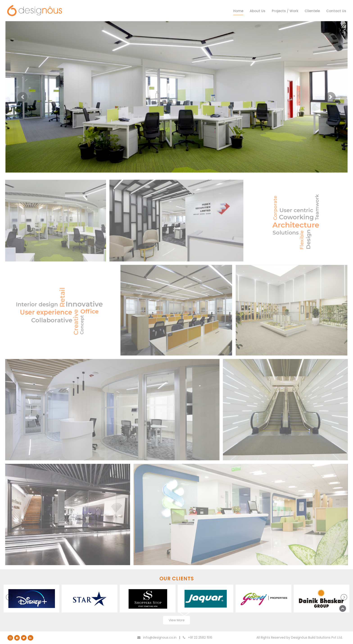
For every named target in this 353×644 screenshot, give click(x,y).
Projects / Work (285, 11)
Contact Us (336, 11)
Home (238, 11)
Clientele (312, 11)
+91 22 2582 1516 (198, 637)
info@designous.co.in (157, 637)
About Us (258, 11)
